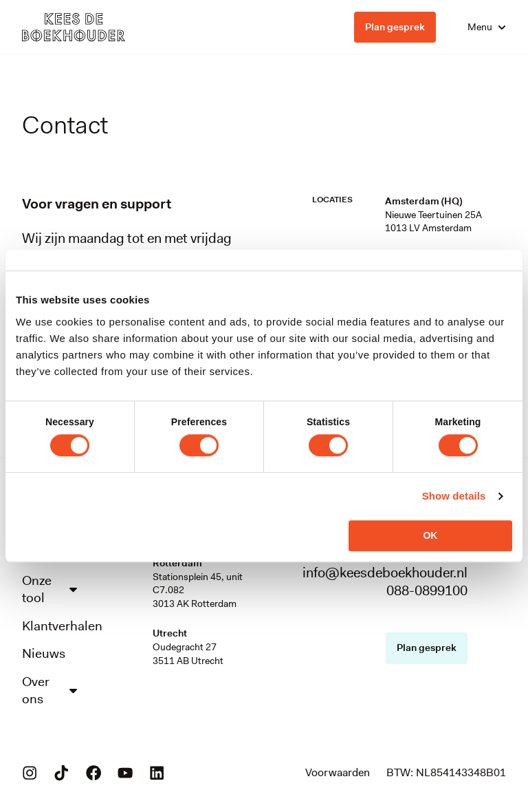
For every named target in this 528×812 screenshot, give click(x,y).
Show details (454, 496)
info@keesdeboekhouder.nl (385, 573)
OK (430, 535)
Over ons (51, 698)
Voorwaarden (338, 781)
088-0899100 (427, 590)
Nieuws (44, 660)
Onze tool (51, 593)
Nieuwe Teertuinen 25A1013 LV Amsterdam (433, 222)
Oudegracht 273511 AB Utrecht (188, 654)
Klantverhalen (51, 631)
